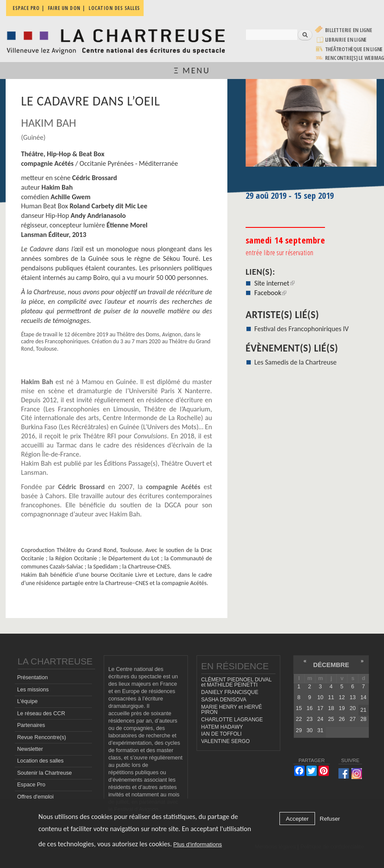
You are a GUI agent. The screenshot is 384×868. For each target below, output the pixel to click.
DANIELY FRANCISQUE (230, 692)
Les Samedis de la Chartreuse (295, 362)
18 (331, 708)
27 (353, 719)
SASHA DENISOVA (224, 700)
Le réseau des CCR (41, 713)
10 (320, 697)
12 (342, 697)
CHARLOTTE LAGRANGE (232, 720)
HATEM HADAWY (222, 727)
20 (353, 708)
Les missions (33, 690)
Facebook (270, 293)
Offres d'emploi (35, 797)
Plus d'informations (197, 844)
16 (309, 708)
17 (320, 708)
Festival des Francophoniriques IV (302, 329)
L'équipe (27, 701)
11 (331, 697)
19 (342, 708)
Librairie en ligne (346, 40)
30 (309, 730)
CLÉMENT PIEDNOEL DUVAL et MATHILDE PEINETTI (236, 682)
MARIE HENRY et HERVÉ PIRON (232, 710)
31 (320, 730)
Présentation (32, 677)
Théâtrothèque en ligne (354, 49)
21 (363, 710)
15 (299, 708)
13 (353, 697)
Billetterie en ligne (349, 30)
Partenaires (31, 725)
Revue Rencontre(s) (41, 737)
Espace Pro (31, 785)
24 (320, 719)
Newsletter (30, 749)
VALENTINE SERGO (226, 741)
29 (299, 730)
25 (331, 719)
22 (299, 719)
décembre (331, 665)
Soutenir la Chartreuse (44, 773)
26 (342, 719)
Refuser (330, 819)
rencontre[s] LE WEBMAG (355, 58)
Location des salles (40, 761)
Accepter (297, 819)
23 (309, 719)
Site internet (274, 283)
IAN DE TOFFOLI (222, 734)
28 (363, 719)
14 (363, 697)
